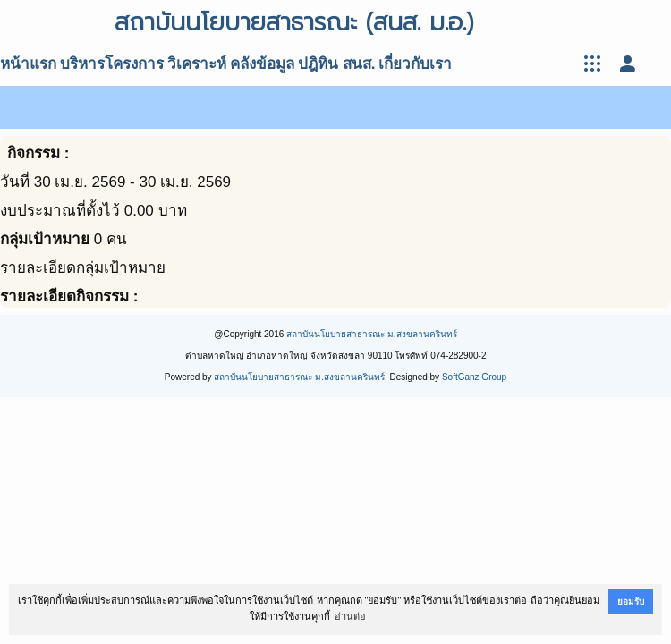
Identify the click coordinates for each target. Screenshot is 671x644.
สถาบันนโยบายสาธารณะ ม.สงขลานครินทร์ (372, 334)
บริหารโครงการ (112, 64)
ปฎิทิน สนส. (336, 64)
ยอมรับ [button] (631, 602)
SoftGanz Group (474, 377)
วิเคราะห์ (197, 64)
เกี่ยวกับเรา (415, 64)
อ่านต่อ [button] (350, 616)
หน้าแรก (28, 64)
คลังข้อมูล (262, 64)
